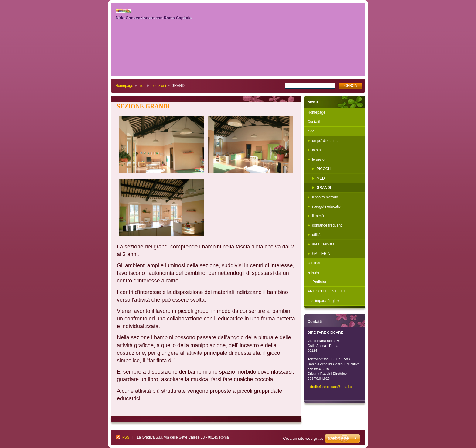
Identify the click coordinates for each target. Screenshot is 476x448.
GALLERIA (321, 254)
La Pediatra (317, 282)
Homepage (124, 86)
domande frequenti (327, 225)
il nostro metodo (325, 197)
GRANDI (324, 188)
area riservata (323, 244)
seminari (314, 263)
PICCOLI (324, 169)
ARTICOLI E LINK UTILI (327, 291)
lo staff (317, 150)
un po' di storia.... (326, 141)
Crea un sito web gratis (303, 438)
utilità (316, 235)
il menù (318, 216)
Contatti (314, 122)
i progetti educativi (327, 207)
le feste (313, 272)
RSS (126, 437)
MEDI (321, 178)
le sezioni (158, 86)
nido (142, 86)
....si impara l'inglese (324, 301)
